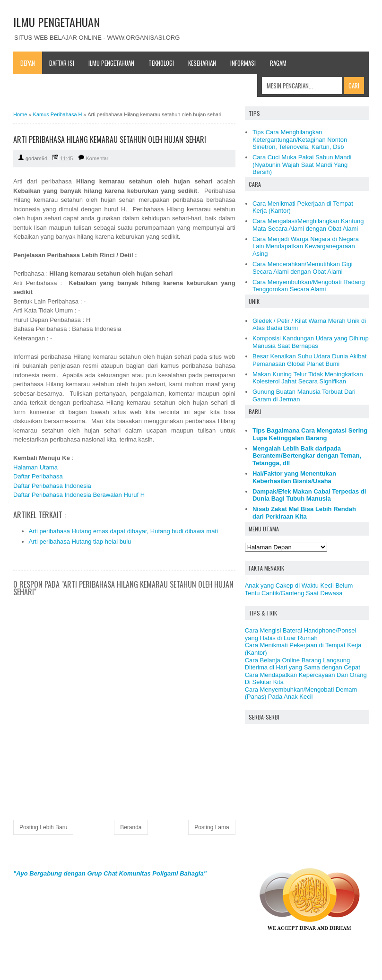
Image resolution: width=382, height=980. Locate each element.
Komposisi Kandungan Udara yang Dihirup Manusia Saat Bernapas (311, 342)
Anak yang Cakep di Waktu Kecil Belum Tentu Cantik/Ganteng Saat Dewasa (299, 589)
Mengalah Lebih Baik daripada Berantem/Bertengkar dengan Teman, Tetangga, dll (307, 456)
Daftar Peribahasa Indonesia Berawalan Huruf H (79, 495)
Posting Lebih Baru (43, 827)
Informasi (243, 63)
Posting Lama (212, 827)
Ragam (278, 63)
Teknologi (161, 63)
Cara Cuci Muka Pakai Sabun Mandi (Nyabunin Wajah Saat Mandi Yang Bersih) (302, 165)
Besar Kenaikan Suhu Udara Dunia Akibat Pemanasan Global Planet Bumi (309, 360)
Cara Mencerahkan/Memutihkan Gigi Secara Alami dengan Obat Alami (303, 268)
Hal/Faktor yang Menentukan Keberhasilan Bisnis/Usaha (294, 477)
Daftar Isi (62, 63)
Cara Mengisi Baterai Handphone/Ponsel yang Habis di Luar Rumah (301, 634)
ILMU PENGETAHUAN (56, 22)
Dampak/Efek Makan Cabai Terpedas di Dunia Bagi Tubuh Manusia (309, 495)
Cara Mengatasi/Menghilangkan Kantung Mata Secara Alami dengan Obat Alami (308, 225)
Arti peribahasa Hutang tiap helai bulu (80, 542)
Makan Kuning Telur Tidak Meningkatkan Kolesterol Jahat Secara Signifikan (308, 378)
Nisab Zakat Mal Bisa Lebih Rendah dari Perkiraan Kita (304, 513)
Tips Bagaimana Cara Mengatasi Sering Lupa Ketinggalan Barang (310, 434)
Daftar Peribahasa (38, 476)
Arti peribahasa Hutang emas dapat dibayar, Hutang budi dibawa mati (123, 531)
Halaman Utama (35, 467)
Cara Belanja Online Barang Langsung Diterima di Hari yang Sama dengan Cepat (303, 664)
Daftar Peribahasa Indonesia (52, 486)
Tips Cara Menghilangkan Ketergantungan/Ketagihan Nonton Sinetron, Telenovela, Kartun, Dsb (300, 139)
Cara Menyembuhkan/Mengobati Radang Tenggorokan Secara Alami (309, 286)
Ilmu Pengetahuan (111, 63)
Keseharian (202, 63)
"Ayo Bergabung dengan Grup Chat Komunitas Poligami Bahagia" (110, 873)
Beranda (131, 827)
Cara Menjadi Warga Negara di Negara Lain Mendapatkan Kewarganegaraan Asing (306, 246)
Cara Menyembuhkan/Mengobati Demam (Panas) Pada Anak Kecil (301, 693)
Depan (28, 63)
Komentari (98, 158)
